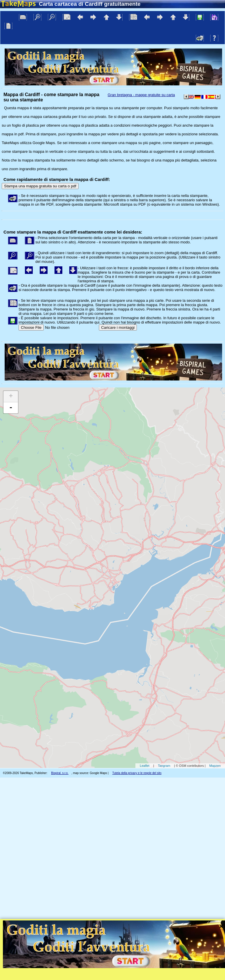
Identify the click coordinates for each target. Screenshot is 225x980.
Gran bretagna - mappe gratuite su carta (141, 95)
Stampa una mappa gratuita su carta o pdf (40, 186)
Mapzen (215, 766)
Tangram (164, 766)
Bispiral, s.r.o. (60, 773)
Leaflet (145, 766)
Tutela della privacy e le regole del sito (137, 773)
